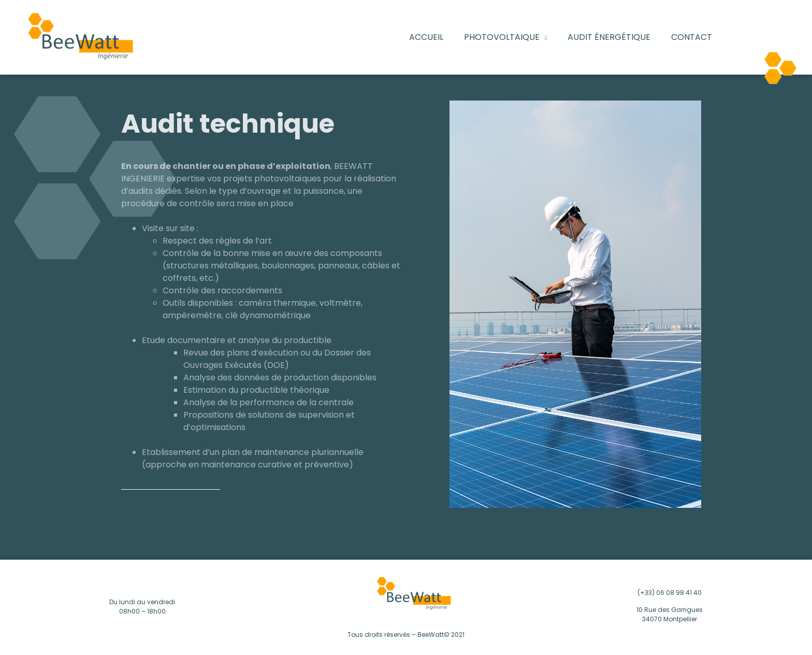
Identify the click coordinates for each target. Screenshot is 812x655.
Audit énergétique (609, 37)
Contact (692, 37)
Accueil (426, 37)
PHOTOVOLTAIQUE (505, 37)
